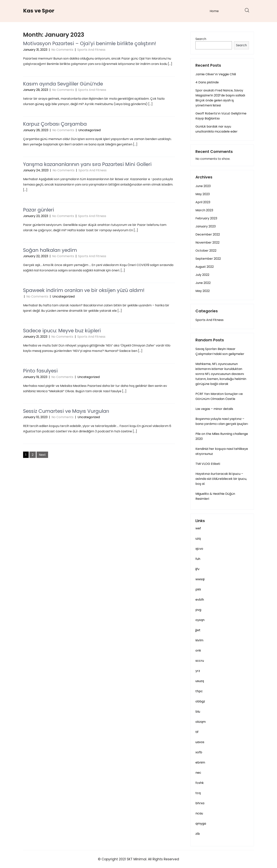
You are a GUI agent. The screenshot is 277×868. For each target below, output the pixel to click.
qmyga (201, 824)
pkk (198, 589)
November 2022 (207, 242)
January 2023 (206, 226)
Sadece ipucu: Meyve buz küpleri (62, 331)
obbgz (200, 701)
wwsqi (200, 579)
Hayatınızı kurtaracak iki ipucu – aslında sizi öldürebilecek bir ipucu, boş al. (221, 479)
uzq (198, 538)
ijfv (197, 569)
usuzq (200, 681)
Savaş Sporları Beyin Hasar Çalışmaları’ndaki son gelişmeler (220, 351)
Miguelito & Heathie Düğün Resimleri (215, 496)
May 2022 (203, 291)
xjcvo (199, 549)
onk (198, 650)
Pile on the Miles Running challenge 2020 (222, 436)
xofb (199, 752)
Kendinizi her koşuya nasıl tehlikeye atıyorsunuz (222, 451)
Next (42, 455)
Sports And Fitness (91, 50)
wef (198, 528)
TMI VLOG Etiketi (208, 464)
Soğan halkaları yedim (50, 250)
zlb (198, 834)
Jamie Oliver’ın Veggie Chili (216, 74)
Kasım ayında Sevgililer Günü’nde (63, 84)
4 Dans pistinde (207, 82)
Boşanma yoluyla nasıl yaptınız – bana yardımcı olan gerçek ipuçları (222, 421)
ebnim (200, 762)
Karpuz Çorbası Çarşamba (55, 124)
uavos (200, 742)
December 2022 (208, 234)
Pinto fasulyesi (40, 371)
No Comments (62, 50)
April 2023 (203, 202)
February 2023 (206, 218)
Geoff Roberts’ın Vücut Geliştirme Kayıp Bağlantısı (221, 116)
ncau (199, 813)
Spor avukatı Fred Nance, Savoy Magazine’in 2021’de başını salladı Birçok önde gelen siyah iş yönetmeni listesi (220, 98)
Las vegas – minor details (214, 409)
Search (201, 39)
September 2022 (208, 259)
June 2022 (203, 283)
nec (198, 773)
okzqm (201, 722)
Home (214, 11)
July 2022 (202, 275)
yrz (198, 671)
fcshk (200, 783)
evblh (200, 600)
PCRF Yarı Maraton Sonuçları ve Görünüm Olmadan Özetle (219, 396)
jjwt (198, 630)
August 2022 (205, 267)
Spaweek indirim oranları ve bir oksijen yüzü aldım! (84, 290)
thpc (199, 691)
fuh (198, 559)
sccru (200, 661)
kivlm (199, 640)
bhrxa (200, 803)
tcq (198, 793)
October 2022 (206, 251)
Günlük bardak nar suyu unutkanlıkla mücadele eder (217, 129)
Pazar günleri (39, 210)
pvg (198, 610)
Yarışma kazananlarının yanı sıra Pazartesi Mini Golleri (87, 164)
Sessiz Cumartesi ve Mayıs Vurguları (66, 411)
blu (198, 712)
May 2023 (203, 194)
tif (197, 732)
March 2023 (204, 210)
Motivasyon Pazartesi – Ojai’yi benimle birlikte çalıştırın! (90, 44)
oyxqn (200, 620)
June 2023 (203, 186)
